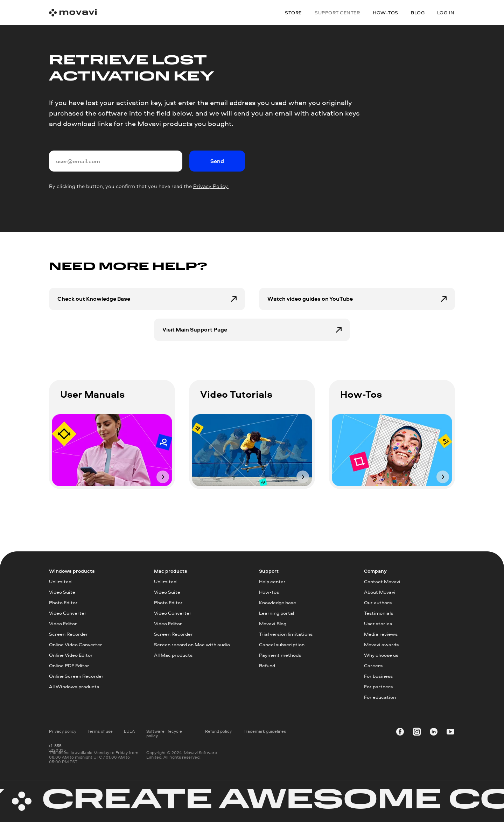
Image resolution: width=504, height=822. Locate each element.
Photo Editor (63, 602)
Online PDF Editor (69, 665)
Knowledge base (278, 602)
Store (293, 12)
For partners (378, 686)
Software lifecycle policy (164, 733)
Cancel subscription (282, 644)
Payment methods (280, 655)
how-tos (386, 12)
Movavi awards (381, 644)
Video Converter (68, 613)
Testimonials (379, 613)
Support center (337, 12)
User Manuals (92, 394)
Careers (373, 665)
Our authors (378, 602)
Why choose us (381, 655)
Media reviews (381, 634)
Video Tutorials (236, 394)
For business (378, 676)
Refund (267, 665)
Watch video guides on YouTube (310, 299)
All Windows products (74, 686)
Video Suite (62, 592)
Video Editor (63, 623)
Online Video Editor (71, 655)
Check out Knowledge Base (94, 299)
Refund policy (218, 731)
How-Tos (361, 394)
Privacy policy (63, 731)
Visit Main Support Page (195, 329)
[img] (112, 450)
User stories (378, 623)
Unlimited (60, 581)
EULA (129, 731)
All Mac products (173, 655)
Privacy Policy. (211, 186)
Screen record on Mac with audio (192, 644)
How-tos (269, 592)
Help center (272, 581)
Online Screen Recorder (76, 676)
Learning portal (276, 613)
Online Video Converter (76, 644)
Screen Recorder (68, 634)
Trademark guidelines (265, 731)
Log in (446, 12)
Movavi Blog (273, 623)
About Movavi (380, 592)
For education (380, 697)
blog (418, 12)
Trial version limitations (286, 634)
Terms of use (100, 731)
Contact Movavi (382, 581)
